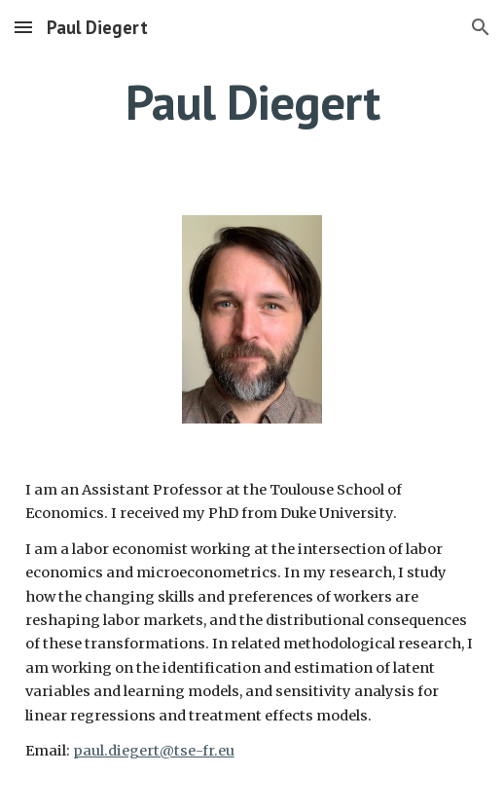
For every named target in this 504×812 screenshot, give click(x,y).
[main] (252, 102)
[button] (23, 27)
